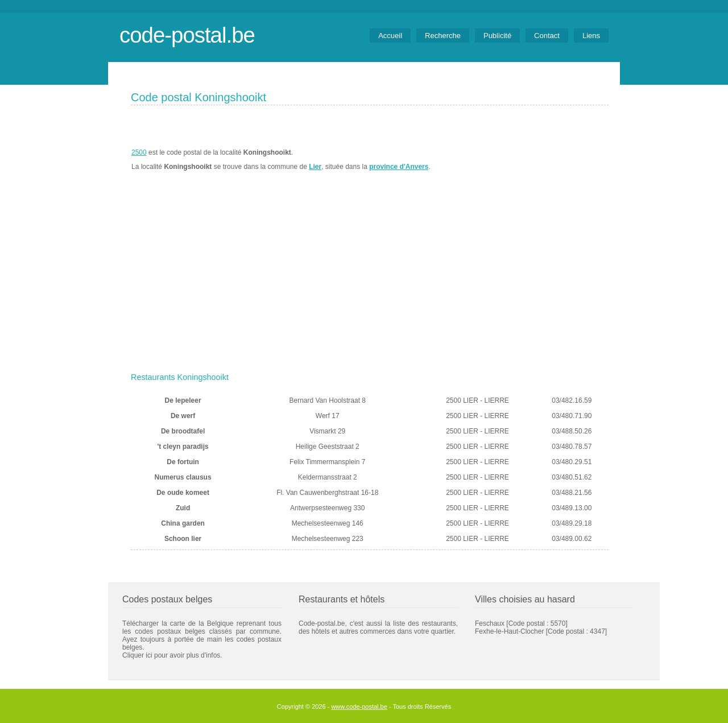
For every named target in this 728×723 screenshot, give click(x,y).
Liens (591, 36)
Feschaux (490, 623)
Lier (315, 167)
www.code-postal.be (359, 707)
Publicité (497, 36)
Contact (547, 36)
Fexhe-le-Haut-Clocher (509, 631)
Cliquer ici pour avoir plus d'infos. (172, 655)
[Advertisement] (370, 283)
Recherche (443, 36)
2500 (139, 152)
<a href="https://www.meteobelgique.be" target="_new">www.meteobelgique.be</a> (544, 160)
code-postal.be (187, 35)
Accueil (390, 36)
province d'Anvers (399, 167)
